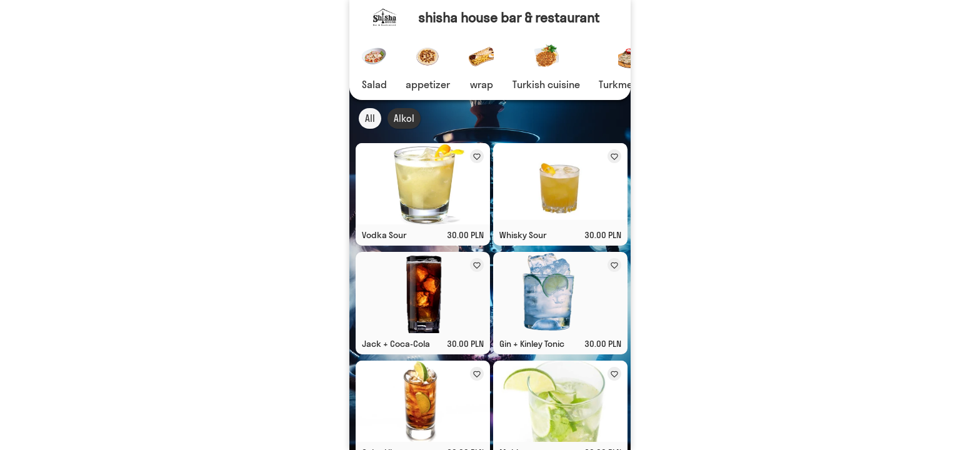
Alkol (404, 118)
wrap (482, 84)
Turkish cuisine (546, 84)
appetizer (428, 84)
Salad (374, 84)
